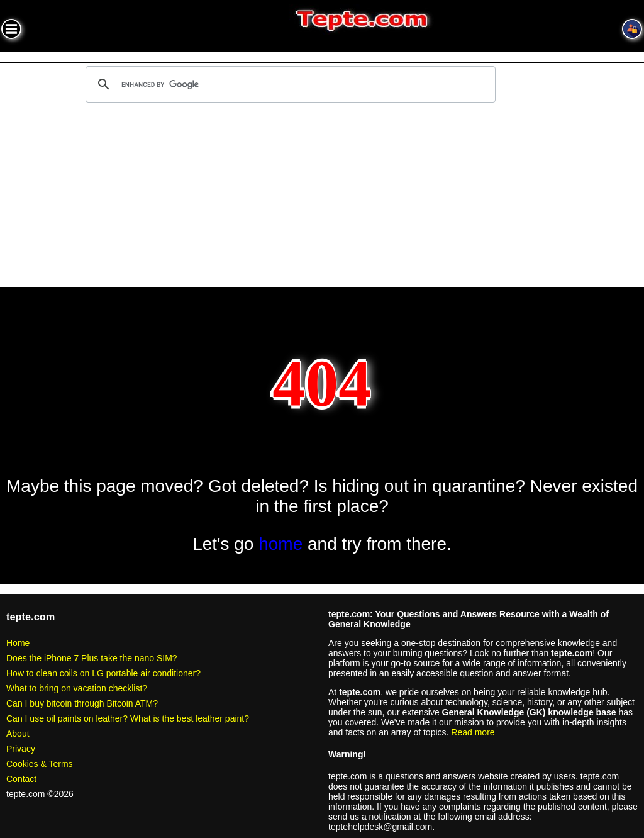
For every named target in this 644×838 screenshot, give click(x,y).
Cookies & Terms (40, 764)
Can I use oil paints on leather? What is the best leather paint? (128, 718)
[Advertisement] (322, 197)
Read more (473, 732)
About (18, 734)
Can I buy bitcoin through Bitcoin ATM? (82, 703)
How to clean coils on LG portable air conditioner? (103, 673)
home (280, 544)
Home (18, 643)
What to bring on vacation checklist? (77, 688)
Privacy (21, 749)
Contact (21, 779)
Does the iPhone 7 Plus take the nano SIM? (92, 658)
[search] (289, 84)
